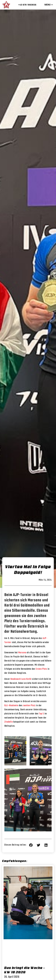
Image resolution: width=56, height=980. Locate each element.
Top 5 (41, 714)
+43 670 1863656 (28, 5)
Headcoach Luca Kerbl (21, 679)
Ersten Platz (41, 669)
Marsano (22, 653)
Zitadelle (9, 722)
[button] (31, 845)
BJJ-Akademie (11, 706)
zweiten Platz (29, 706)
